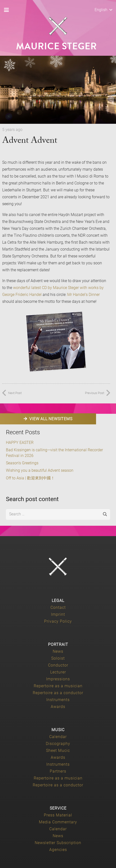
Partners (58, 771)
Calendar (58, 737)
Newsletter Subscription (58, 843)
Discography (58, 744)
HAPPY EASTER (20, 443)
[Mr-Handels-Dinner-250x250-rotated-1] (56, 342)
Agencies (58, 850)
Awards (58, 707)
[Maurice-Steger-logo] (58, 26)
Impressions (58, 679)
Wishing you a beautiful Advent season (40, 470)
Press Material (58, 815)
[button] (6, 10)
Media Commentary (58, 822)
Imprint (58, 614)
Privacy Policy (58, 621)
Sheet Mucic (58, 750)
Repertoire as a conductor (58, 693)
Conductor (58, 665)
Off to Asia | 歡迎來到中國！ (30, 478)
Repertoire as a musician (58, 686)
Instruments (58, 700)
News (58, 651)
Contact (58, 607)
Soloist (58, 658)
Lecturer (58, 672)
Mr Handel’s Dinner (83, 295)
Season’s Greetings (22, 463)
